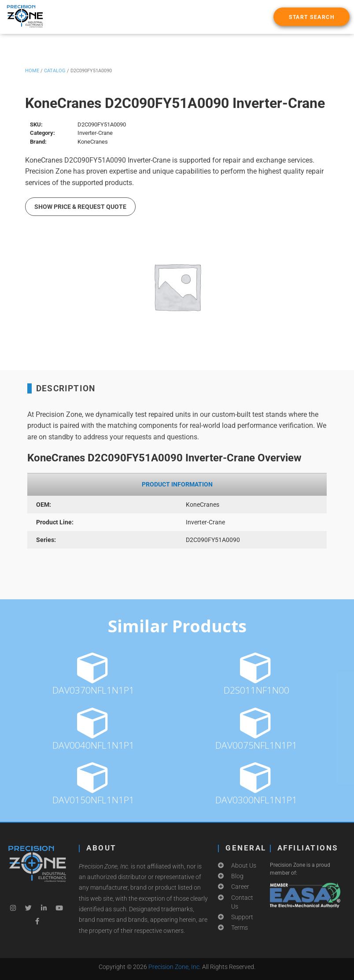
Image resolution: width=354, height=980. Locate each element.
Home (32, 71)
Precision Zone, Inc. (175, 967)
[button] (312, 17)
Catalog (55, 71)
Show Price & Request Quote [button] (80, 207)
